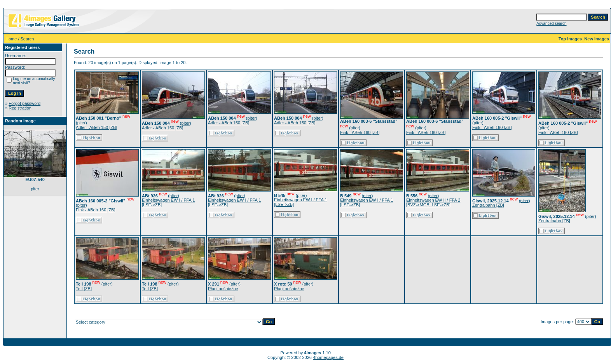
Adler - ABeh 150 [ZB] (96, 127)
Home (11, 39)
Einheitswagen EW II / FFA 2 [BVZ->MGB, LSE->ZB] (433, 202)
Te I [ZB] (84, 289)
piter (81, 123)
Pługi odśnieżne (223, 289)
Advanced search (551, 24)
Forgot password (24, 103)
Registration (20, 108)
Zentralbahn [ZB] (488, 205)
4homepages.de (328, 357)
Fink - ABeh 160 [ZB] (360, 132)
